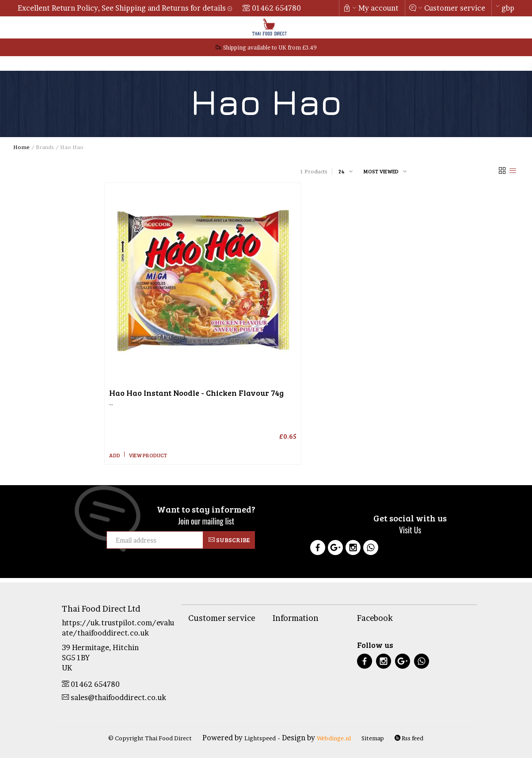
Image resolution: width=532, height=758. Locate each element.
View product (148, 455)
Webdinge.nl (334, 738)
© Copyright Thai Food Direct (150, 738)
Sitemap (373, 738)
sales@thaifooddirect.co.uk (114, 697)
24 (342, 171)
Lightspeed (260, 738)
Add (115, 455)
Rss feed (409, 738)
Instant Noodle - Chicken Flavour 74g (196, 393)
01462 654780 (276, 8)
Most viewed (381, 171)
